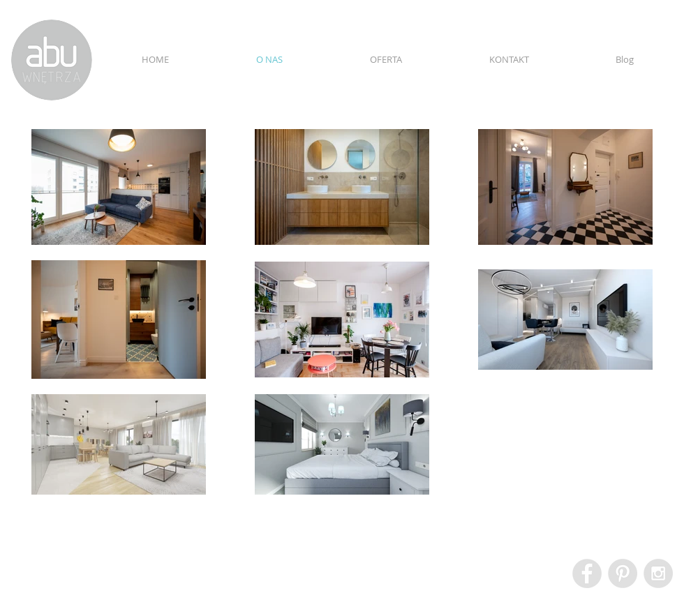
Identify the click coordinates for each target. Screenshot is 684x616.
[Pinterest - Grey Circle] (623, 573)
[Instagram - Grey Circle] (658, 573)
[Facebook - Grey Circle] (587, 573)
